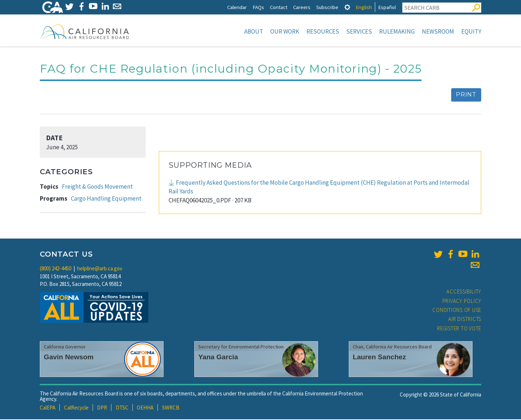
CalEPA (48, 408)
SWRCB (171, 408)
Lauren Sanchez (379, 358)
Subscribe (327, 7)
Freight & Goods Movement (97, 187)
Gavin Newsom (69, 358)
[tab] (347, 7)
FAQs (258, 7)
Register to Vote (459, 329)
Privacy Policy (462, 302)
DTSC (122, 408)
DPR (102, 408)
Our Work (285, 31)
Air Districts (465, 320)
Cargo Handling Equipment (106, 199)
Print (466, 95)
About (254, 31)
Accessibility (464, 292)
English (364, 7)
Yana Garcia (218, 358)
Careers (302, 7)
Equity (471, 31)
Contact (279, 7)
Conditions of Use (457, 311)
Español (387, 7)
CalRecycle (76, 408)
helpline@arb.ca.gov (100, 269)
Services (359, 31)
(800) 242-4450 (56, 269)
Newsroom (438, 31)
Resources (323, 31)
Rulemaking (397, 31)
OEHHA (145, 408)
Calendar (237, 7)
